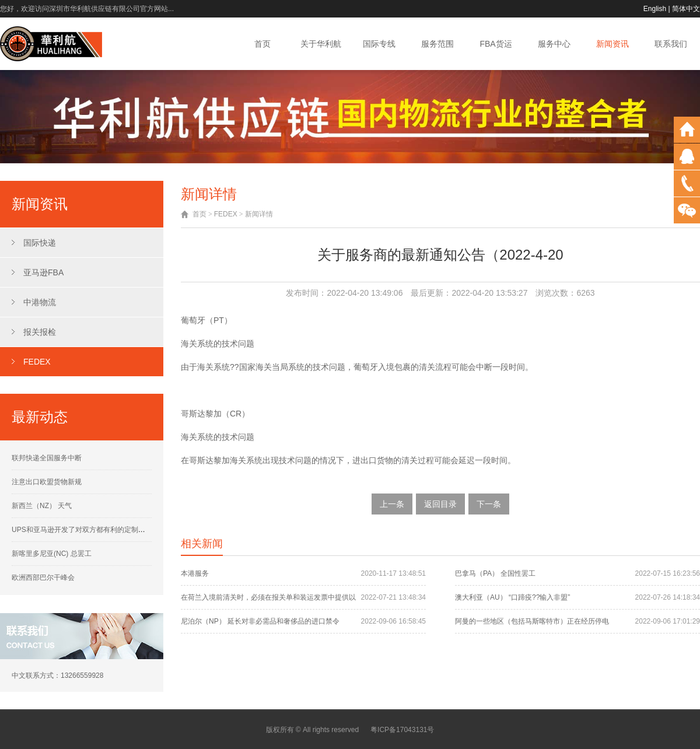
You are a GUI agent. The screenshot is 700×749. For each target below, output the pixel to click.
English (655, 9)
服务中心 (554, 44)
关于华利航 (321, 44)
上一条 (392, 504)
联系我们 (671, 44)
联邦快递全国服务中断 (47, 458)
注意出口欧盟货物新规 (47, 482)
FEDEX (37, 362)
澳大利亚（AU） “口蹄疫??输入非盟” (512, 597)
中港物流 (40, 302)
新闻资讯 (612, 44)
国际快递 (40, 243)
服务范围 (437, 44)
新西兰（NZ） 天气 (42, 506)
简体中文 (686, 9)
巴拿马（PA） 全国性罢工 (495, 573)
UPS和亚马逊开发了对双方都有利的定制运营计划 (89, 530)
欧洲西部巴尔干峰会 (43, 577)
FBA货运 (496, 44)
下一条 (489, 504)
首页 (262, 44)
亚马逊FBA (43, 272)
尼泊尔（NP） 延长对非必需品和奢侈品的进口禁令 (260, 621)
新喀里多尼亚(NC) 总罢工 (52, 554)
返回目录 (440, 504)
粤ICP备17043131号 (402, 730)
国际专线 (379, 44)
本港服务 (195, 573)
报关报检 (40, 332)
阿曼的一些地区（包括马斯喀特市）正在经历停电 (532, 621)
